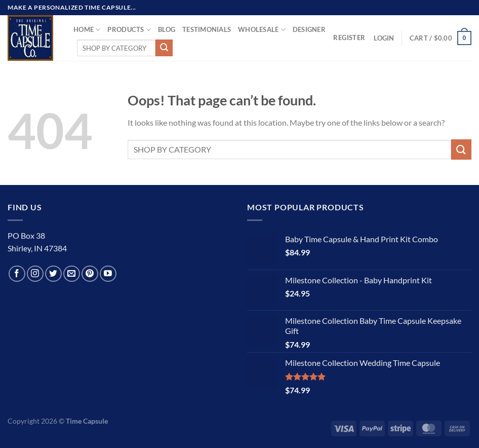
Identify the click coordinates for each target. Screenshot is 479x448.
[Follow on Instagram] (35, 274)
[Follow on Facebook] (17, 274)
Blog (167, 29)
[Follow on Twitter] (53, 274)
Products (129, 30)
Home (87, 30)
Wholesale (262, 30)
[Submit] (164, 48)
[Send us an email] (72, 274)
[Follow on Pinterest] (90, 274)
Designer (309, 29)
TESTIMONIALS (207, 29)
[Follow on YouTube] (108, 274)
